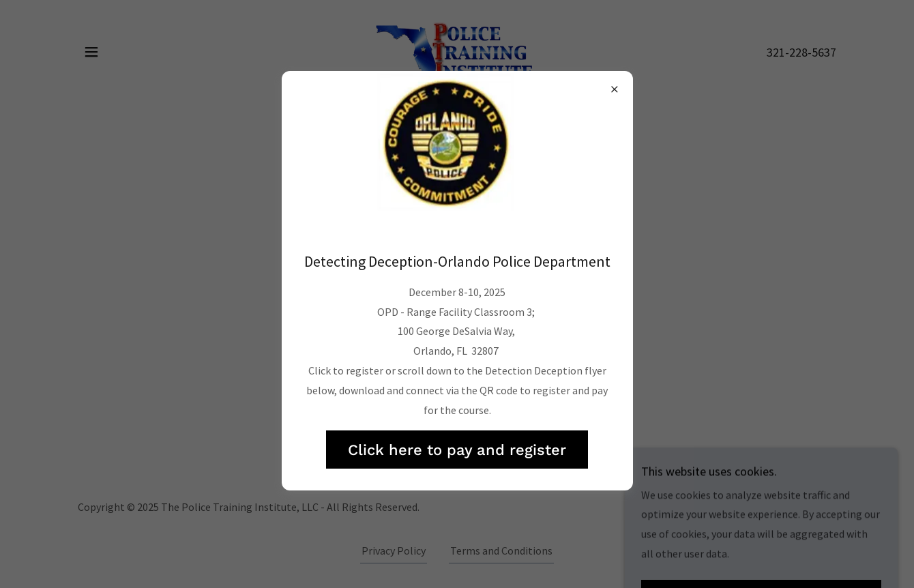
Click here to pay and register (457, 450)
